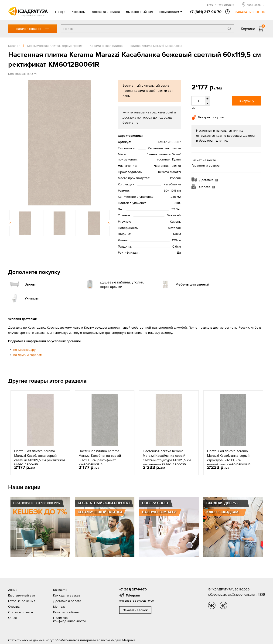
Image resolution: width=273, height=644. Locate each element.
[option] (60, 143)
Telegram (133, 595)
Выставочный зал (139, 12)
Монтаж (59, 607)
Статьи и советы (20, 612)
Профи (60, 12)
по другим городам (28, 355)
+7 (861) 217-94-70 (206, 12)
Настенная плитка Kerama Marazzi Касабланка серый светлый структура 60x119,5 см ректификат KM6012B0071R (167, 458)
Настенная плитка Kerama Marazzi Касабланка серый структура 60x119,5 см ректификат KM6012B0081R (229, 458)
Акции (13, 590)
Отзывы (14, 607)
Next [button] (109, 223)
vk (212, 605)
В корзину (246, 101)
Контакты (78, 12)
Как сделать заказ (67, 595)
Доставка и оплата (106, 12)
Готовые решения (22, 601)
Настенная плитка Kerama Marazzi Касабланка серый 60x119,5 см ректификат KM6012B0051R (100, 458)
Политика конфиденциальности (69, 619)
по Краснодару (24, 350)
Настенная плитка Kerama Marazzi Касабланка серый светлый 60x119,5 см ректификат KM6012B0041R (40, 458)
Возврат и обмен (66, 612)
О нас (12, 618)
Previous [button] (10, 223)
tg (223, 605)
